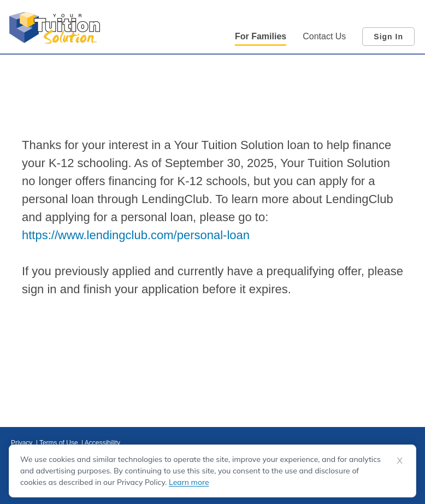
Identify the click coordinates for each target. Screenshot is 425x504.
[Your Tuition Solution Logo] (55, 28)
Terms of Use (60, 443)
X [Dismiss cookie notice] (400, 460)
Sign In (388, 37)
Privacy (23, 443)
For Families (261, 36)
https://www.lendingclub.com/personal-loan (136, 235)
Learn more (189, 482)
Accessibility (102, 443)
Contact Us (324, 36)
